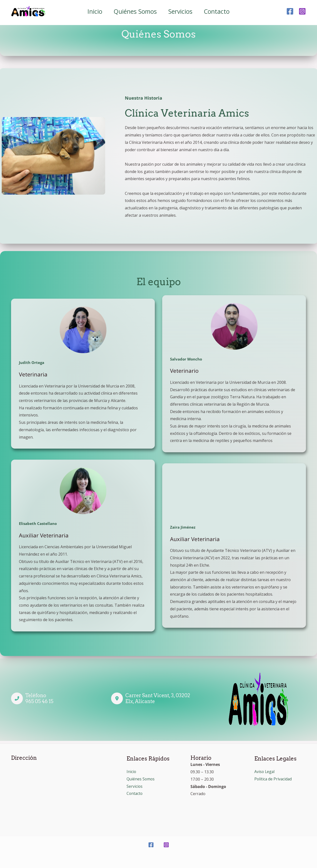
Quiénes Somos (135, 11)
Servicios (181, 11)
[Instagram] (302, 11)
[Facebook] (290, 11)
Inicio (94, 11)
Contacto (218, 11)
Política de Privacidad (274, 779)
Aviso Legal (265, 772)
